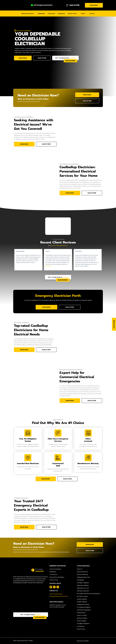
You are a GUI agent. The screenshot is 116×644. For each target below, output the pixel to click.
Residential (41, 13)
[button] (57, 272)
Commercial (51, 13)
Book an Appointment (56, 594)
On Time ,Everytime (39, 569)
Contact (92, 13)
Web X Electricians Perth (20, 641)
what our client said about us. (59, 245)
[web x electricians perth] (31, 599)
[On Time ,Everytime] (33, 570)
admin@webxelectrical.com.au (59, 596)
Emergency (61, 13)
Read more (48, 266)
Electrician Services (28, 13)
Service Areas (73, 13)
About (84, 13)
